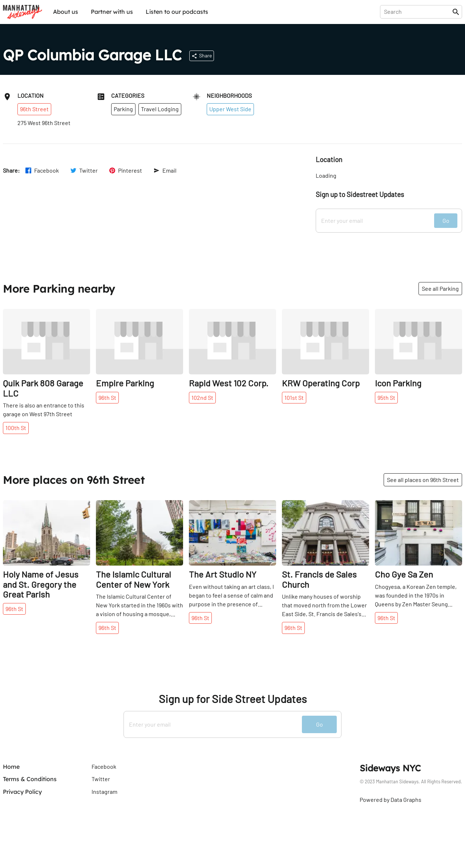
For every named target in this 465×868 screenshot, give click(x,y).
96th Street (34, 109)
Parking (123, 109)
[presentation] (418, 12)
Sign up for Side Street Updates (233, 699)
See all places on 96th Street (423, 480)
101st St (294, 397)
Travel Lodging (160, 109)
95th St (386, 397)
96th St (107, 397)
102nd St (202, 397)
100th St (16, 428)
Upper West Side (230, 109)
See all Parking (440, 288)
